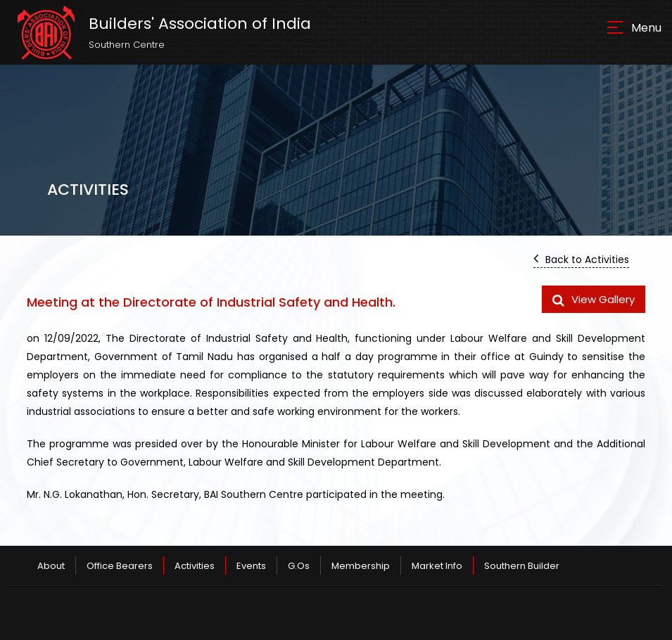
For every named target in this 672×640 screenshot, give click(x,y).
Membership (361, 566)
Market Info (437, 566)
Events (251, 566)
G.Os (299, 566)
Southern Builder (522, 566)
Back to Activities (581, 259)
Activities (195, 566)
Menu (646, 28)
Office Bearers (120, 566)
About (51, 566)
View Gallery (594, 299)
